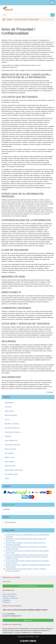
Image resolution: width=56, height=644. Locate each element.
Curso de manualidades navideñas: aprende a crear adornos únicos (27, 555)
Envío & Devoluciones (9, 594)
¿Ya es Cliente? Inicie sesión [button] (28, 586)
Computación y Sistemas (12, 432)
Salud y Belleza (10, 462)
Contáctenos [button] (28, 620)
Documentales (9, 453)
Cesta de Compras (9, 505)
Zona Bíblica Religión (11, 474)
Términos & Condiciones (10, 598)
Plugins (7, 478)
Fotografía (8, 436)
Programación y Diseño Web (14, 470)
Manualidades (9, 403)
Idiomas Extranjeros (11, 415)
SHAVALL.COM (34, 637)
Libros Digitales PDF (11, 441)
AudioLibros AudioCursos (13, 445)
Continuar (50, 392)
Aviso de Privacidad (9, 596)
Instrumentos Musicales (12, 428)
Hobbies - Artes (9, 457)
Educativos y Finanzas (12, 424)
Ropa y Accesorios (10, 449)
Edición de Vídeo (10, 466)
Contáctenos (6, 600)
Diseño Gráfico (9, 411)
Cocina (7, 419)
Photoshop (8, 407)
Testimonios (6, 602)
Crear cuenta (7, 582)
